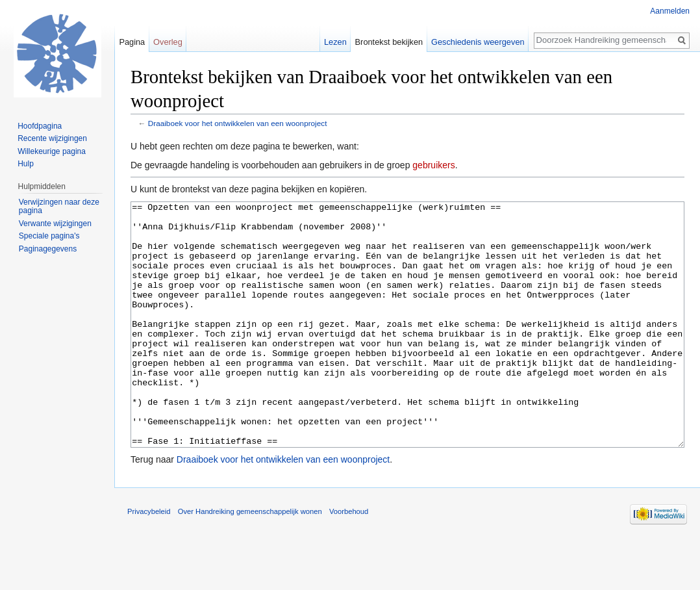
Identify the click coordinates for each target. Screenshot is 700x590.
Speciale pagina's (49, 236)
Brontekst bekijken (389, 42)
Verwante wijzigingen (55, 224)
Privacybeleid (149, 560)
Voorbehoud (349, 560)
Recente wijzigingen (52, 138)
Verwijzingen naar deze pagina (59, 207)
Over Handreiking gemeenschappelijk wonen (250, 560)
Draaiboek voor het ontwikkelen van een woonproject (238, 123)
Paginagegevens (48, 249)
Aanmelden (670, 11)
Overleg (168, 42)
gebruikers (433, 165)
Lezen (335, 42)
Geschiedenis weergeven (478, 42)
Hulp (26, 164)
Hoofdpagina (40, 126)
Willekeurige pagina (52, 151)
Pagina (132, 42)
